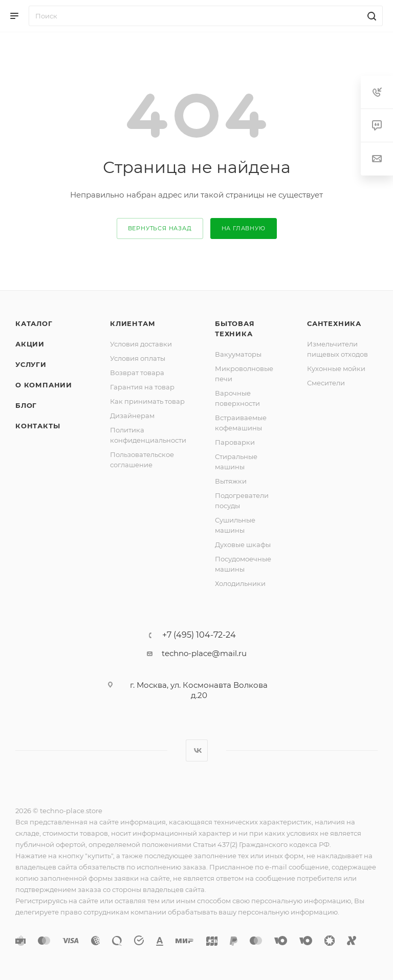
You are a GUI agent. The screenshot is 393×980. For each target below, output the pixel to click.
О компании (44, 385)
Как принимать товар (147, 401)
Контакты (38, 426)
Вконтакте (197, 750)
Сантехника (334, 323)
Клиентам (133, 323)
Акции (30, 344)
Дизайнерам (132, 416)
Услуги (31, 364)
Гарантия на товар (142, 387)
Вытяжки (231, 481)
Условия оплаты (138, 358)
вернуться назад (160, 228)
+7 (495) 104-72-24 (199, 635)
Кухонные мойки (336, 368)
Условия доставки (141, 344)
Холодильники (240, 583)
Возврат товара (137, 373)
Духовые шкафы (243, 545)
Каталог (34, 323)
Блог (26, 405)
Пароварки (235, 442)
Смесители (326, 383)
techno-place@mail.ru (204, 653)
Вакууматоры (238, 354)
